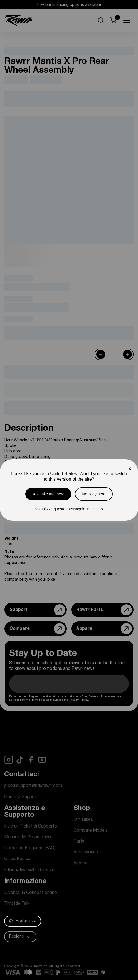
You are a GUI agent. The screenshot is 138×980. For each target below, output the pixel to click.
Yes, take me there (48, 494)
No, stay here (94, 494)
